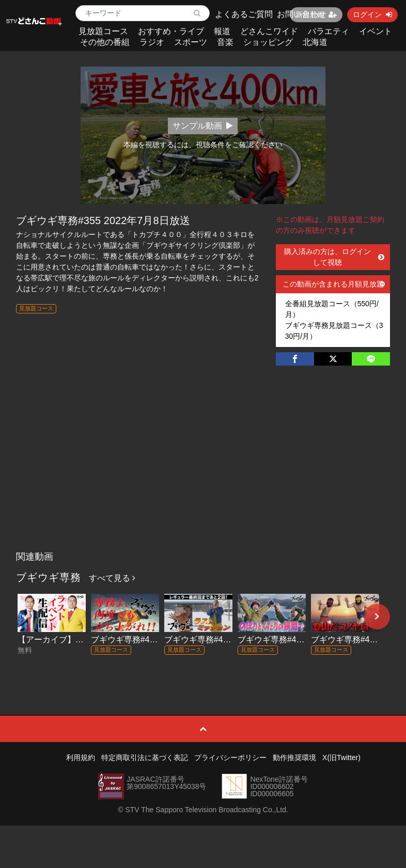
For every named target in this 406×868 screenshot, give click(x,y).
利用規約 (81, 757)
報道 (222, 31)
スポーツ (191, 42)
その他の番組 (105, 42)
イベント (376, 31)
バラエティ (329, 31)
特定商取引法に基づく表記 (145, 757)
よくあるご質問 (244, 14)
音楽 (225, 42)
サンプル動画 (203, 126)
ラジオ (152, 42)
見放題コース (103, 31)
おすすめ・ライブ (171, 31)
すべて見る (112, 578)
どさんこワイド (269, 31)
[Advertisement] (203, 469)
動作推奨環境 (294, 757)
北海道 (315, 42)
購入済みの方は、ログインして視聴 (334, 257)
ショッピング (268, 42)
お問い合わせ (302, 14)
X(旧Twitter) (341, 757)
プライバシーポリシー (230, 757)
